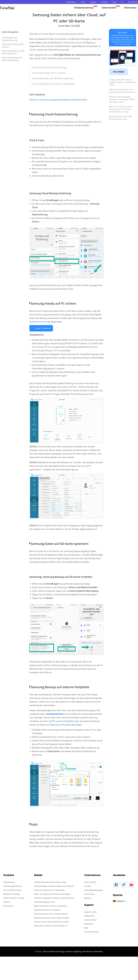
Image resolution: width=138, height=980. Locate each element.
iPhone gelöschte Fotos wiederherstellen (51, 914)
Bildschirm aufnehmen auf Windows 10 (51, 926)
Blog (114, 2)
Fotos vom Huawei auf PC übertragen (50, 890)
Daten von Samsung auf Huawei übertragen (61, 725)
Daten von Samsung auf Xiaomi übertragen (52, 894)
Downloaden (71, 2)
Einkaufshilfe (89, 916)
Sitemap (88, 898)
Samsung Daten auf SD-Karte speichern (13, 52)
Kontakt (87, 886)
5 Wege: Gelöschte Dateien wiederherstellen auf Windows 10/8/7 (122, 82)
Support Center (91, 912)
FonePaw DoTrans (38, 322)
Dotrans (7, 902)
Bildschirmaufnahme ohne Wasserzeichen (52, 918)
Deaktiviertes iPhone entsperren (47, 910)
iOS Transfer (8, 906)
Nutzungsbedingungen (94, 890)
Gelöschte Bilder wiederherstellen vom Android (54, 886)
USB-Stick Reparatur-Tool (44, 902)
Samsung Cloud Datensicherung (10, 39)
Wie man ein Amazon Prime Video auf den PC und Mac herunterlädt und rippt (121, 109)
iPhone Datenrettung (12, 890)
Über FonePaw (90, 882)
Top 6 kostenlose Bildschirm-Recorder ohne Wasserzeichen (122, 91)
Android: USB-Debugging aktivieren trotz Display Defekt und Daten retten (122, 99)
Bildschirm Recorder (12, 894)
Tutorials (104, 2)
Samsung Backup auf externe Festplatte (12, 59)
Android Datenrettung (13, 886)
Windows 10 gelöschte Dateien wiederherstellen (54, 898)
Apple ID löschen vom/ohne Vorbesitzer (51, 906)
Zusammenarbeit (91, 932)
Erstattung (88, 924)
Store (83, 2)
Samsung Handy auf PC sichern (13, 46)
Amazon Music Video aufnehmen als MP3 (51, 922)
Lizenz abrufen (90, 920)
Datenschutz (89, 894)
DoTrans (123, 32)
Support (93, 2)
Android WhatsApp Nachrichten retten (50, 882)
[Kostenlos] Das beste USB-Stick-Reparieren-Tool (121, 118)
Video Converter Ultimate (14, 898)
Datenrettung (9, 882)
